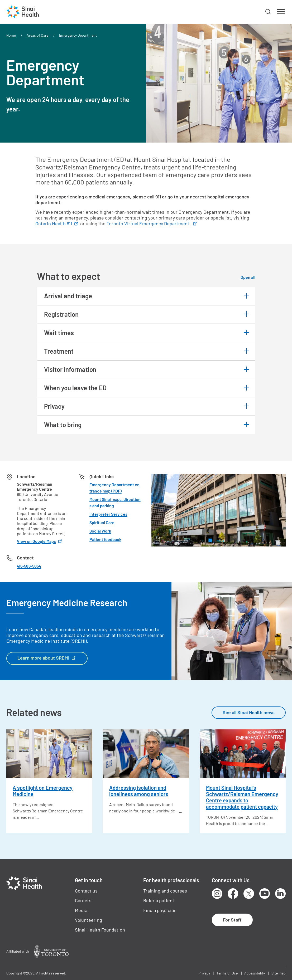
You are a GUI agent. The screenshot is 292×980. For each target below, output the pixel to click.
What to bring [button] (63, 425)
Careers (83, 900)
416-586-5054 (29, 566)
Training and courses (165, 891)
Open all (248, 277)
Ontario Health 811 (57, 223)
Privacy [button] (54, 406)
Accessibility (255, 973)
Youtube (265, 894)
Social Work (100, 531)
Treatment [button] (59, 351)
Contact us (86, 891)
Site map (279, 973)
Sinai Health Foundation (100, 930)
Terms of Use (227, 973)
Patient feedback (105, 539)
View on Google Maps (40, 541)
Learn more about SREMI (47, 657)
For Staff (232, 920)
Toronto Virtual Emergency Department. (152, 223)
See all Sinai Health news (249, 712)
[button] (268, 12)
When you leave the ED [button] (75, 388)
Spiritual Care (102, 522)
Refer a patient (159, 900)
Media (81, 910)
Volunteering (88, 920)
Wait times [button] (59, 333)
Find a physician (160, 910)
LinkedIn (280, 894)
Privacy (204, 973)
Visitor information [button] (70, 369)
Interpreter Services (108, 514)
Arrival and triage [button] (68, 296)
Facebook (233, 894)
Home (11, 35)
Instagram (217, 894)
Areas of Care (37, 35)
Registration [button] (61, 314)
